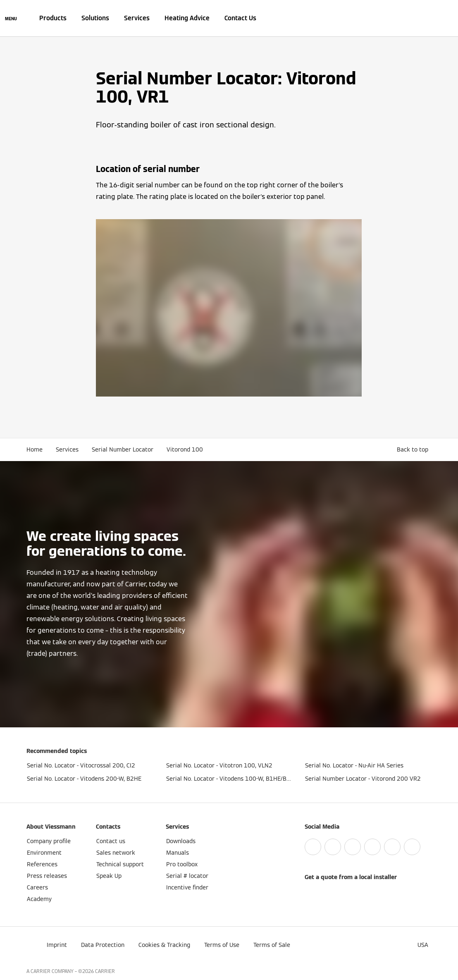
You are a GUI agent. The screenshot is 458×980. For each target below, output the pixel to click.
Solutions (95, 18)
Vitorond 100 (185, 449)
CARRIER (105, 971)
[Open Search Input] (427, 18)
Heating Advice (187, 18)
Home (35, 449)
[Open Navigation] (11, 18)
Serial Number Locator (123, 449)
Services (137, 18)
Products (53, 18)
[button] (414, 449)
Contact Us (240, 18)
